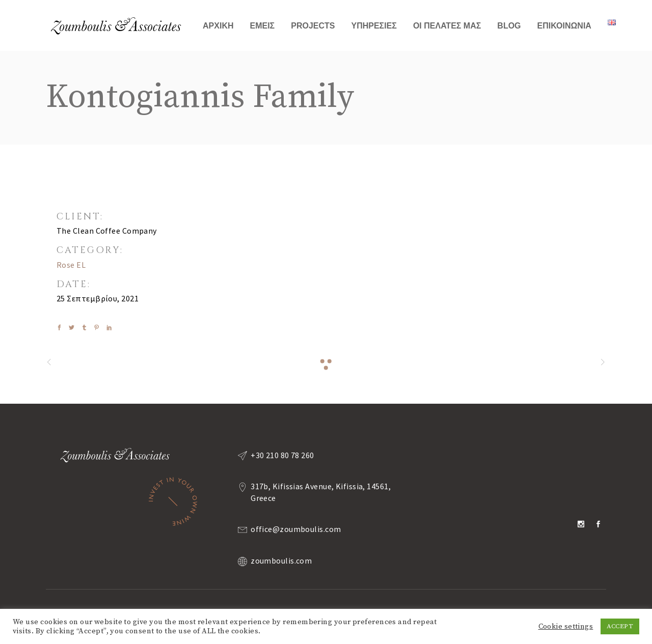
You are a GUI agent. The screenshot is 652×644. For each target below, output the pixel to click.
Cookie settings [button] (566, 627)
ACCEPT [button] (620, 626)
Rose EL (71, 265)
